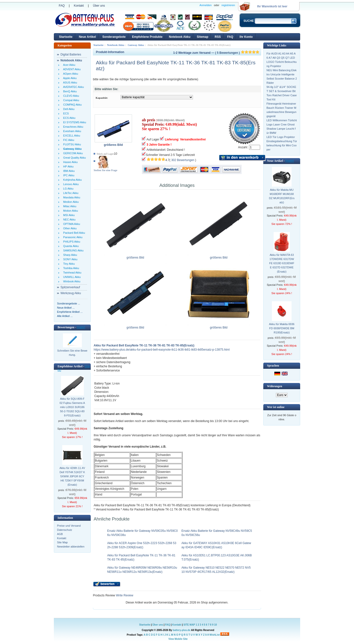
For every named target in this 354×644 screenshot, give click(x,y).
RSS (218, 37)
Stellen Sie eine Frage (105, 170)
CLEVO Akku (70, 96)
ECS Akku (69, 118)
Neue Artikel (88, 37)
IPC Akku (68, 175)
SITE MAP (189, 625)
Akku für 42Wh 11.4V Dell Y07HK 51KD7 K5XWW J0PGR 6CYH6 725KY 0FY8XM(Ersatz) (72, 476)
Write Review (124, 595)
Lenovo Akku (70, 184)
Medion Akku (70, 202)
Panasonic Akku (72, 237)
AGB (60, 534)
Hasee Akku (70, 162)
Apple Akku (69, 78)
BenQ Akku (69, 91)
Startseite (66, 37)
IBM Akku (68, 171)
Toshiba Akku (70, 268)
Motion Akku (70, 211)
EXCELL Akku (71, 136)
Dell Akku (68, 109)
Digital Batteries (71, 55)
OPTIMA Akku (71, 224)
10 (215, 625)
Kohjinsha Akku (72, 180)
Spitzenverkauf (70, 287)
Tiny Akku (68, 264)
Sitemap (203, 37)
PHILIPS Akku (71, 242)
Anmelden (206, 5)
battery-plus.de (182, 630)
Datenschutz (65, 530)
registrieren (228, 5)
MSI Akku (68, 215)
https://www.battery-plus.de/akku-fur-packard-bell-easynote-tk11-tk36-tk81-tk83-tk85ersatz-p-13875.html (162, 350)
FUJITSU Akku (71, 144)
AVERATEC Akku (73, 87)
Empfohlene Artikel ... (70, 312)
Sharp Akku (69, 255)
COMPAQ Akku (72, 105)
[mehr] (81, 327)
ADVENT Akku (71, 69)
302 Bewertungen (183, 160)
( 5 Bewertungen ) (237, 53)
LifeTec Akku (70, 193)
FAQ (62, 6)
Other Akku (69, 228)
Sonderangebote (114, 37)
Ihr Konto (246, 37)
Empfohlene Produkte (147, 37)
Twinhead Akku (72, 273)
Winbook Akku (71, 281)
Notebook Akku (180, 37)
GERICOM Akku (72, 153)
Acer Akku (68, 65)
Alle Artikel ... (65, 316)
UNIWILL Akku (71, 277)
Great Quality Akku (74, 158)
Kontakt (79, 6)
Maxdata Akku (71, 197)
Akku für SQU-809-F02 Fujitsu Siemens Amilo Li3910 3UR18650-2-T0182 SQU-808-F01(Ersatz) (72, 407)
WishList (215, 635)
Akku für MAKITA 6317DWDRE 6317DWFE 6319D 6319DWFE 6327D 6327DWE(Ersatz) (282, 263)
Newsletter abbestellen (71, 547)
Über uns (99, 6)
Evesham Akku (71, 131)
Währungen (274, 386)
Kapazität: (102, 98)
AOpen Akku (70, 74)
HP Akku (68, 166)
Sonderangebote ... (69, 303)
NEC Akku (69, 219)
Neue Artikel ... (66, 308)
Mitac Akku (69, 206)
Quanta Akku (70, 246)
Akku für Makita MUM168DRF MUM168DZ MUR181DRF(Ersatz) (282, 196)
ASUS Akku (69, 82)
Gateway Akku (136, 45)
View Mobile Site (178, 639)
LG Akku (68, 189)
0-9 (207, 635)
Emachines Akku (72, 127)
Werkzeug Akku (71, 293)
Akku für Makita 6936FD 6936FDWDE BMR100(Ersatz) (282, 328)
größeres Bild (135, 256)
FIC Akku (68, 140)
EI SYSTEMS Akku (74, 122)
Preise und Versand (69, 526)
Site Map (62, 542)
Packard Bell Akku (73, 233)
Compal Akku (70, 100)
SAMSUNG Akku (73, 250)
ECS (65, 113)
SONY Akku (70, 259)
